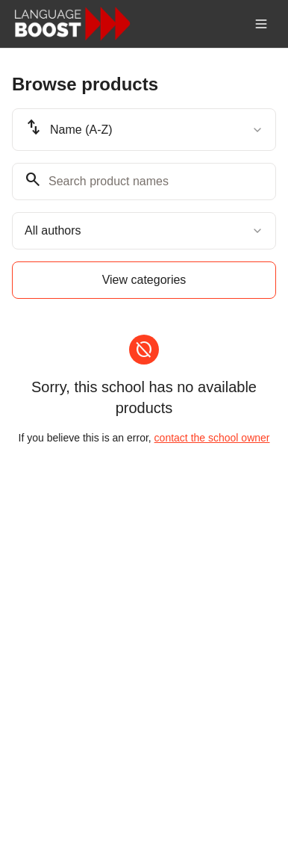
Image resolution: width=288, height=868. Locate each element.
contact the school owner (212, 438)
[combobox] (144, 130)
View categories (144, 280)
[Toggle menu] (261, 24)
